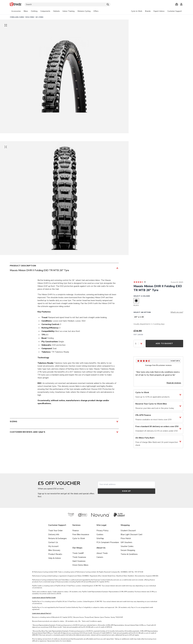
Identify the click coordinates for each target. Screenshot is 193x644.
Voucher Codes (127, 546)
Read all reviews (174, 383)
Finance (76, 531)
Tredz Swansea (79, 557)
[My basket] (177, 4)
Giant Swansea (79, 561)
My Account (53, 546)
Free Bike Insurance (81, 534)
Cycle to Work (79, 538)
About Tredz (102, 553)
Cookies (100, 534)
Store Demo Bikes (80, 565)
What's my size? (177, 312)
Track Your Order (55, 531)
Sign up (126, 491)
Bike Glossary (54, 550)
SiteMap (100, 538)
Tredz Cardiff (78, 553)
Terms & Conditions (129, 554)
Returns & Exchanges (57, 538)
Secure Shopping (128, 550)
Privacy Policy (102, 531)
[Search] (67, 4)
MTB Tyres (30, 17)
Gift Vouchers (126, 542)
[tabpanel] (55, 11)
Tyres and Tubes (17, 17)
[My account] (181, 4)
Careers (100, 557)
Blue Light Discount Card (131, 534)
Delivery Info (54, 534)
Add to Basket (164, 343)
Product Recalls (55, 554)
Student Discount (128, 531)
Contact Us (53, 542)
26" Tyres (39, 17)
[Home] (16, 5)
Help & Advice (55, 558)
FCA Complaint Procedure (108, 542)
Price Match (126, 538)
